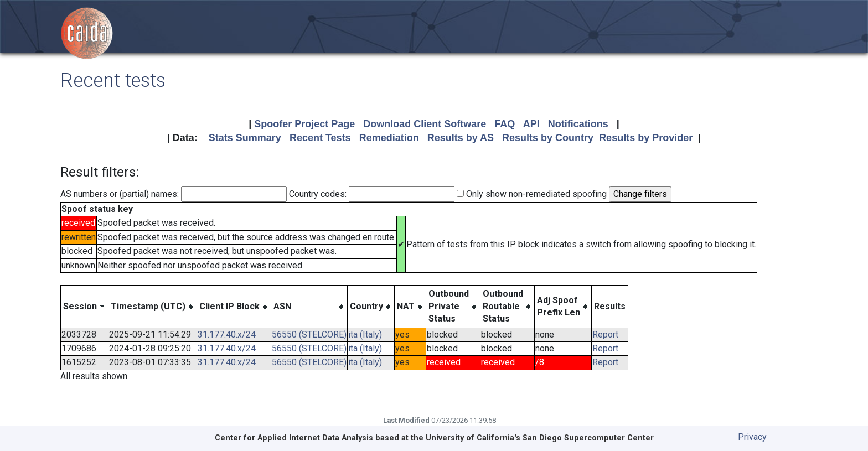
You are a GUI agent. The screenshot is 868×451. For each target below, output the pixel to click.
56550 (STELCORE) (309, 335)
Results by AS (461, 138)
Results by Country (548, 138)
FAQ (505, 124)
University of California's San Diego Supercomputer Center (540, 438)
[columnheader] (85, 307)
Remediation (389, 138)
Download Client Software (425, 124)
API (531, 124)
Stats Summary (245, 138)
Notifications (578, 124)
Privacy (752, 437)
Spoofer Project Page (304, 124)
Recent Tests (320, 138)
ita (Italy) (365, 335)
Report (605, 335)
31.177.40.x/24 (227, 335)
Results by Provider (646, 138)
